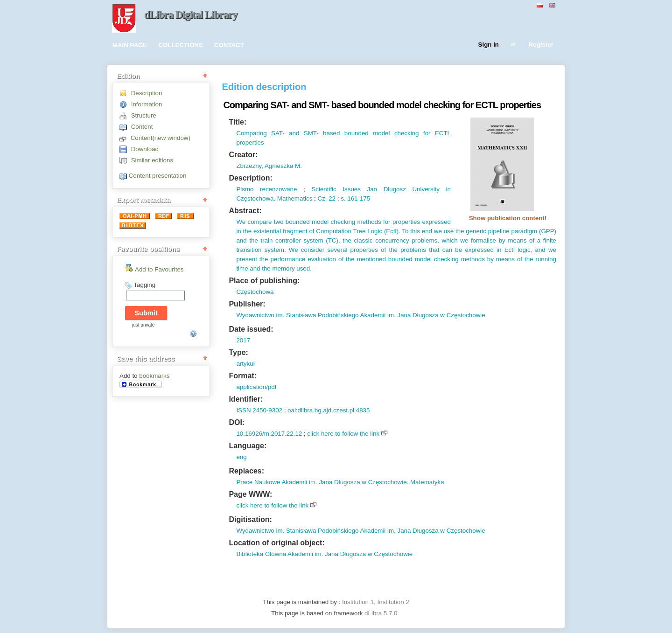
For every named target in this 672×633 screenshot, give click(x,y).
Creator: (243, 155)
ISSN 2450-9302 (259, 410)
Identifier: (246, 399)
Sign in (489, 45)
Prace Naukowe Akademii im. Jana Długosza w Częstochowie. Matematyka (340, 482)
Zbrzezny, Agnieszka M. (269, 166)
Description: (250, 178)
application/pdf (256, 387)
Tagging (144, 285)
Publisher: (247, 304)
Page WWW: (250, 494)
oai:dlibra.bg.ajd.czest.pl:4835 (329, 410)
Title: (238, 122)
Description (147, 93)
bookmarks (154, 376)
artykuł (245, 364)
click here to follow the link (343, 434)
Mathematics (294, 198)
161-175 (358, 198)
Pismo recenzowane (266, 189)
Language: (248, 446)
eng (241, 457)
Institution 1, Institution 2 (376, 602)
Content (142, 127)
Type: (238, 352)
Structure (144, 115)
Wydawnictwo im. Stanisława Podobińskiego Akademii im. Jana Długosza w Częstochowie (360, 315)
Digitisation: (250, 519)
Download (145, 149)
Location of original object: (276, 543)
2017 (243, 340)
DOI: (237, 422)
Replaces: (246, 471)
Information (147, 104)
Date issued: (251, 329)
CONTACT (229, 45)
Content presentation (158, 176)
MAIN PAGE (130, 45)
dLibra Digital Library (191, 15)
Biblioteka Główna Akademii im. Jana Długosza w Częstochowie (324, 554)
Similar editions (152, 160)
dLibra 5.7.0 (382, 613)
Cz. (322, 198)
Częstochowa (255, 292)
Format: (243, 376)
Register (541, 45)
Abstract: (245, 211)
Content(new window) (161, 138)
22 (332, 198)
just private (143, 325)
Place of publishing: (264, 281)
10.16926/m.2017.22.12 (269, 434)
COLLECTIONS (181, 45)
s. (343, 198)
